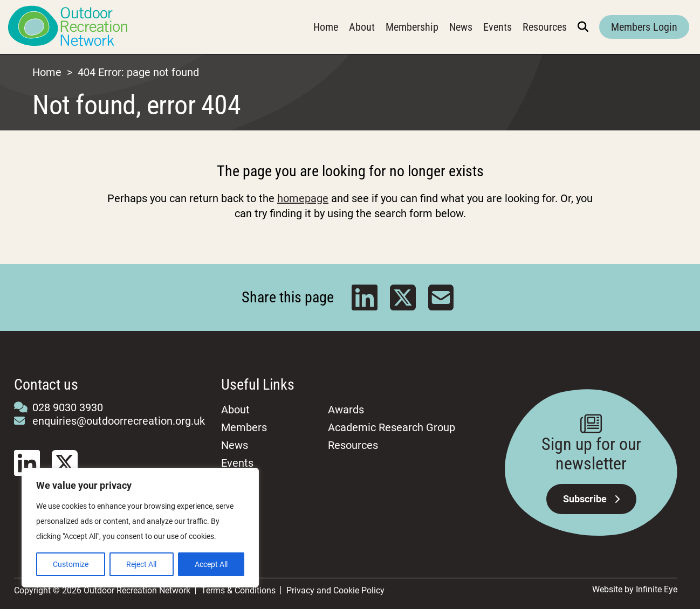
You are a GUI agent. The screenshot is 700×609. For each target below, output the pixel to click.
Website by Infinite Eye (635, 589)
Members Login (644, 27)
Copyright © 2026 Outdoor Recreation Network (102, 590)
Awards (346, 410)
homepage (303, 198)
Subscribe (591, 499)
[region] (140, 528)
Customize (71, 564)
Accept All (211, 564)
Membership (412, 27)
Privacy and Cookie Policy (335, 590)
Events (497, 27)
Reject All (141, 564)
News (461, 27)
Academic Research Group (392, 427)
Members (244, 427)
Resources (545, 27)
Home (326, 27)
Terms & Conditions (238, 590)
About (362, 27)
